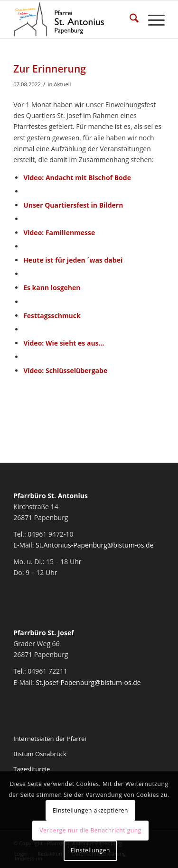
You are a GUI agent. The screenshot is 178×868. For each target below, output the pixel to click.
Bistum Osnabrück (40, 754)
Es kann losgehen (52, 288)
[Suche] (129, 19)
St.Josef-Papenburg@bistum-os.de (88, 682)
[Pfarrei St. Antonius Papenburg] (74, 19)
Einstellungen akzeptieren (90, 810)
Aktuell (62, 84)
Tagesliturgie (32, 769)
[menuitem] (129, 19)
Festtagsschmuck (52, 315)
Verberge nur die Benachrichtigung (90, 830)
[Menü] (152, 19)
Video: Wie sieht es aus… (64, 343)
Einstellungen (90, 850)
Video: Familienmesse (59, 233)
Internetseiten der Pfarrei (50, 739)
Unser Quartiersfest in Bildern (73, 205)
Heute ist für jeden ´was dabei (73, 260)
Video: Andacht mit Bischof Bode (77, 178)
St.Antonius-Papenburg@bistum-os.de (94, 545)
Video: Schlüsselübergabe (65, 370)
